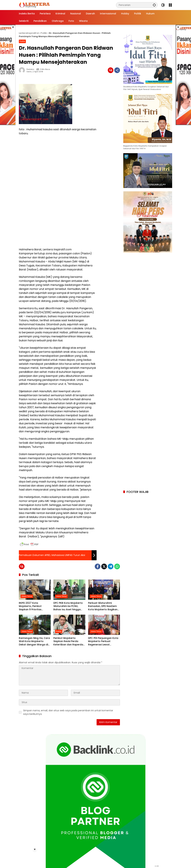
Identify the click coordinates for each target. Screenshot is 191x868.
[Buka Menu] (170, 5)
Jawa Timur (27, 596)
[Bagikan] (117, 70)
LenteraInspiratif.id (29, 33)
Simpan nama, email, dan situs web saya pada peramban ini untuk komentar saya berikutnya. (68, 712)
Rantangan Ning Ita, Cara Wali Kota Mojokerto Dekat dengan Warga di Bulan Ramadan (34, 641)
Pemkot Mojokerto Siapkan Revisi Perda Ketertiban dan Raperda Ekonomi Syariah (68, 641)
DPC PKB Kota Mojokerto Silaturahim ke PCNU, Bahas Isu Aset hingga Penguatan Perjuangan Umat (68, 606)
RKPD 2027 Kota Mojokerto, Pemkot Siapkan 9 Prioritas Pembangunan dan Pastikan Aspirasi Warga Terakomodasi (34, 606)
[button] (154, 5)
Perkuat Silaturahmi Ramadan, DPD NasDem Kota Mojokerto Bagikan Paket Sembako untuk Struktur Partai (103, 606)
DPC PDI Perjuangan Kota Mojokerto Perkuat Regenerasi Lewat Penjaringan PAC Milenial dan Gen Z (103, 641)
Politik (44, 33)
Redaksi (30, 69)
